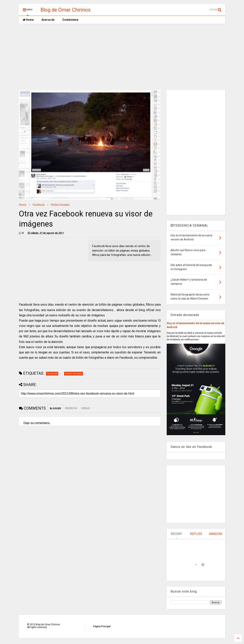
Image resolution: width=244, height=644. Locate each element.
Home (28, 20)
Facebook (39, 205)
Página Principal (102, 626)
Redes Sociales (60, 205)
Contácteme (70, 20)
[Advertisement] (122, 57)
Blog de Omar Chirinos (66, 10)
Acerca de (48, 20)
